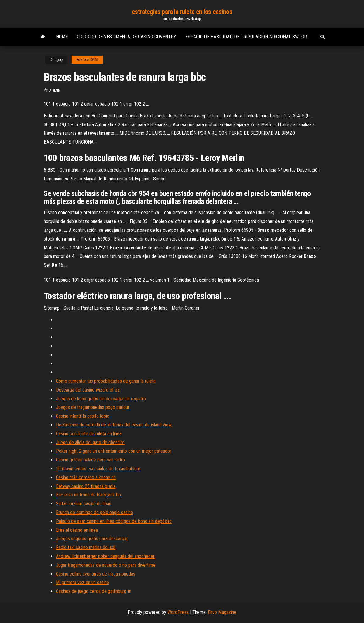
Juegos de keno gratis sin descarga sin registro (101, 399)
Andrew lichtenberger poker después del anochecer (105, 556)
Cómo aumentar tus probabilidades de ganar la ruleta (106, 381)
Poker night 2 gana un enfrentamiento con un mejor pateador (114, 451)
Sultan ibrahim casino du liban (84, 504)
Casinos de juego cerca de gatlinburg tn (94, 591)
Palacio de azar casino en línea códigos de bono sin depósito (114, 521)
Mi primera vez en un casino (82, 582)
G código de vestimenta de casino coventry (127, 37)
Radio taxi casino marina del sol (86, 547)
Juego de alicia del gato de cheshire (90, 442)
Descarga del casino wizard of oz (88, 390)
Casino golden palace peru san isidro (90, 460)
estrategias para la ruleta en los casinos (182, 12)
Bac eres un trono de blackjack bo (88, 495)
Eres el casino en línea (77, 530)
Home (62, 37)
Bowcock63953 (87, 60)
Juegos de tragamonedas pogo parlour (93, 407)
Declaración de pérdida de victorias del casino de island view (114, 425)
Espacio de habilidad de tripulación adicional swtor (246, 37)
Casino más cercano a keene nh (86, 477)
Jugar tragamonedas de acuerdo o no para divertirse (106, 565)
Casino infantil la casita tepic (83, 416)
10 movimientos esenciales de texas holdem (98, 469)
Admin (55, 91)
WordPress (178, 612)
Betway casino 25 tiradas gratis (86, 486)
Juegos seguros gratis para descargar (92, 539)
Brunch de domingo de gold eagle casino (94, 512)
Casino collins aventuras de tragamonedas (96, 574)
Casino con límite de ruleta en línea (89, 434)
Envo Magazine (222, 612)
